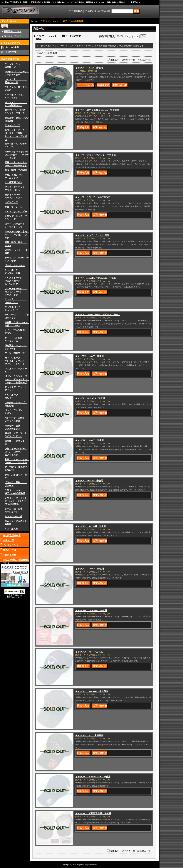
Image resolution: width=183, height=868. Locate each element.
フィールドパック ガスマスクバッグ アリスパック (16, 292)
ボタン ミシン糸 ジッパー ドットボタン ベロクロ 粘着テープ (17, 379)
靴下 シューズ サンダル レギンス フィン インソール (16, 361)
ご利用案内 (77, 11)
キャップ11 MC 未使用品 (89, 735)
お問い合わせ (94, 11)
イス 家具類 (11, 529)
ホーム (34, 21)
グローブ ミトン (14, 207)
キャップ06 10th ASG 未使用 (91, 610)
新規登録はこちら (13, 31)
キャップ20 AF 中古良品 (89, 652)
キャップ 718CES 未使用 (89, 68)
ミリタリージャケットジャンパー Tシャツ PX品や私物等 (16, 501)
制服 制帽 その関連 (16, 170)
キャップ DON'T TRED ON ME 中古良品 (97, 110)
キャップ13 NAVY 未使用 (89, 356)
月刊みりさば (9, 550)
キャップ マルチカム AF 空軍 (92, 235)
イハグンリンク (11, 545)
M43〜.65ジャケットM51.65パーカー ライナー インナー (17, 155)
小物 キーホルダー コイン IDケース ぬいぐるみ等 (16, 452)
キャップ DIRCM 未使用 (89, 481)
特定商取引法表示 (12, 536)
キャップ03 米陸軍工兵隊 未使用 (93, 813)
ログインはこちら (13, 36)
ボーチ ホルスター (15, 265)
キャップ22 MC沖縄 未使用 (90, 526)
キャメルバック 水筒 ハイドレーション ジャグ (17, 235)
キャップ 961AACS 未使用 (90, 398)
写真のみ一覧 (144, 60)
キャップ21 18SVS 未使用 (90, 569)
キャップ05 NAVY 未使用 (89, 440)
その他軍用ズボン (14, 182)
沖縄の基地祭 (9, 555)
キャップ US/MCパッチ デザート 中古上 (98, 314)
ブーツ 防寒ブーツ (15, 353)
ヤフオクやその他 (14, 517)
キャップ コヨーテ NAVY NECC (93, 197)
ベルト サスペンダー (16, 212)
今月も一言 (8, 540)
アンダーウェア (12, 125)
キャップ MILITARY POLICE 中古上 (95, 278)
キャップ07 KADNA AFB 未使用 (93, 777)
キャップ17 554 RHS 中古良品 (92, 691)
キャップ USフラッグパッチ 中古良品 (96, 155)
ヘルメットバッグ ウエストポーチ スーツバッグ (16, 281)
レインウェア (11, 202)
